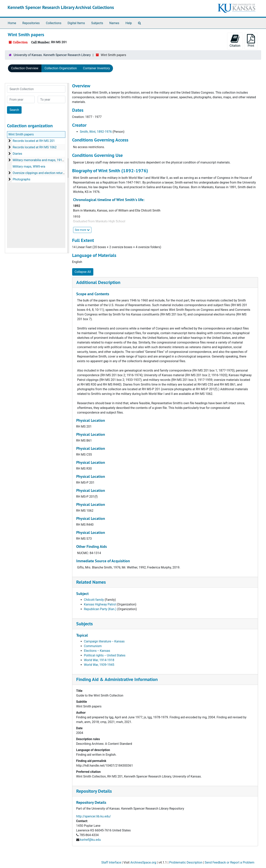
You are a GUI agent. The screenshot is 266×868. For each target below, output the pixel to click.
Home (12, 23)
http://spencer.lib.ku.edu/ (94, 816)
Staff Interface (111, 862)
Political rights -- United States (105, 655)
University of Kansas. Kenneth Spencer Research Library (52, 55)
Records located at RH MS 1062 (35, 147)
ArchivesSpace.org (143, 862)
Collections (54, 23)
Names (114, 23)
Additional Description (98, 282)
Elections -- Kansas (97, 651)
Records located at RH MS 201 (34, 141)
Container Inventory (96, 68)
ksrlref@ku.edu (90, 840)
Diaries (17, 154)
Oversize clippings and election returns (39, 173)
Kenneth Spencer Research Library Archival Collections (61, 7)
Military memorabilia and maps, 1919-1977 (42, 160)
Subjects (97, 23)
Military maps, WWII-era (29, 166)
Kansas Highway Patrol (100, 604)
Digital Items (76, 23)
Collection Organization (61, 68)
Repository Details (94, 791)
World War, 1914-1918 (99, 660)
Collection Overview (25, 68)
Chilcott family (94, 600)
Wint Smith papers (21, 134)
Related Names (91, 582)
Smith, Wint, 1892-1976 (96, 132)
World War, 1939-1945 (99, 665)
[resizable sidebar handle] (68, 168)
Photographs (21, 179)
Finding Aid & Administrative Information (117, 679)
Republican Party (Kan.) (100, 609)
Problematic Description (186, 862)
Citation (235, 41)
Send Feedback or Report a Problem (230, 862)
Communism (93, 646)
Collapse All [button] (83, 272)
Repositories (31, 23)
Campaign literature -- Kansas (104, 641)
